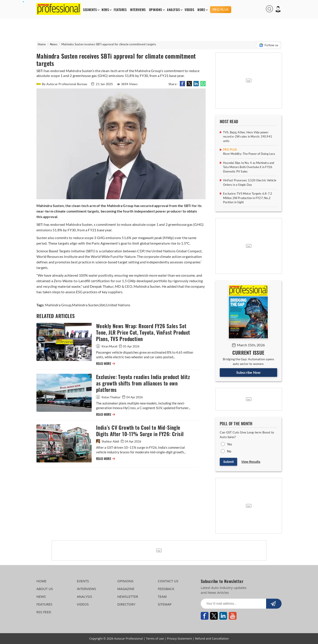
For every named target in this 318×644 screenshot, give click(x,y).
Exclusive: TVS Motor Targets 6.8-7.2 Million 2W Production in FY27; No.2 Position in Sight (248, 198)
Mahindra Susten (85, 305)
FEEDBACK (166, 589)
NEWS (105, 10)
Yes (230, 444)
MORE (201, 10)
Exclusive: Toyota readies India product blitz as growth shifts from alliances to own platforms (143, 383)
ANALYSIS (173, 10)
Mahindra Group (58, 305)
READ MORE (106, 364)
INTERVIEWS (138, 10)
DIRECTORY (126, 604)
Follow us (269, 45)
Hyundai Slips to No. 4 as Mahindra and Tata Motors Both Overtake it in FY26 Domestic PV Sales (249, 167)
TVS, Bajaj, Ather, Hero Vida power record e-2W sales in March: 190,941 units (248, 137)
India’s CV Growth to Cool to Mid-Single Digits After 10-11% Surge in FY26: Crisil (140, 431)
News (54, 44)
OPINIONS (156, 10)
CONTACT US (168, 581)
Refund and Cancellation (212, 638)
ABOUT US (45, 589)
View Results (251, 462)
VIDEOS (189, 10)
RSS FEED (44, 612)
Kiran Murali (107, 346)
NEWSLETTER (128, 596)
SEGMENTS (90, 10)
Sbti (102, 305)
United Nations (118, 305)
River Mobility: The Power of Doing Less (249, 154)
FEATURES (120, 10)
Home (42, 44)
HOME (41, 581)
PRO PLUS (221, 10)
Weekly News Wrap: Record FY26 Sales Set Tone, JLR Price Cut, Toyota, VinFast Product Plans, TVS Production (143, 333)
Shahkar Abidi (108, 441)
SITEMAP (165, 604)
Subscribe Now (249, 372)
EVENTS (83, 581)
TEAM (162, 596)
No (229, 451)
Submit (228, 462)
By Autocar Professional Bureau (62, 84)
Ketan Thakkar (109, 397)
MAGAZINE (126, 589)
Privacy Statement (179, 638)
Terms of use (155, 638)
